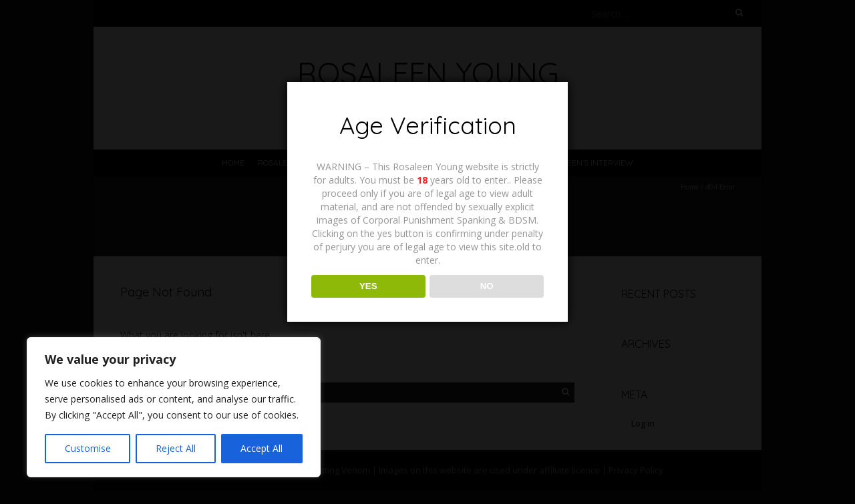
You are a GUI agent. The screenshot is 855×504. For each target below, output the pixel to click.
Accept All (262, 448)
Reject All (176, 448)
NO (487, 286)
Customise (88, 448)
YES (368, 286)
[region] (174, 407)
